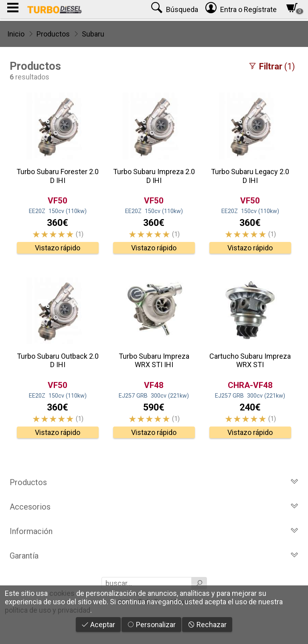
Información (154, 531)
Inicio (16, 34)
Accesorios (154, 507)
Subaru (93, 34)
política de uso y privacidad (48, 610)
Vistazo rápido (58, 248)
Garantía (154, 556)
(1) (272, 66)
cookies (62, 593)
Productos (53, 34)
